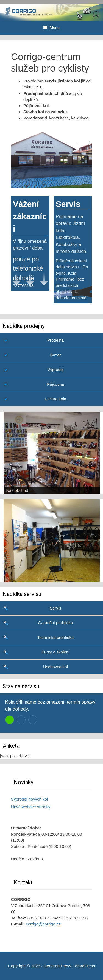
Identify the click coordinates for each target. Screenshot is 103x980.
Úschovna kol (55, 667)
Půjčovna (55, 384)
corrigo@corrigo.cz (43, 924)
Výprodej (55, 369)
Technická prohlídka (56, 637)
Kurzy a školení (56, 652)
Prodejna (55, 340)
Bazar (55, 355)
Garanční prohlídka (55, 623)
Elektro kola (55, 399)
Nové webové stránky (31, 807)
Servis (55, 608)
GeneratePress (58, 966)
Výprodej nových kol (29, 799)
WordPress (85, 966)
